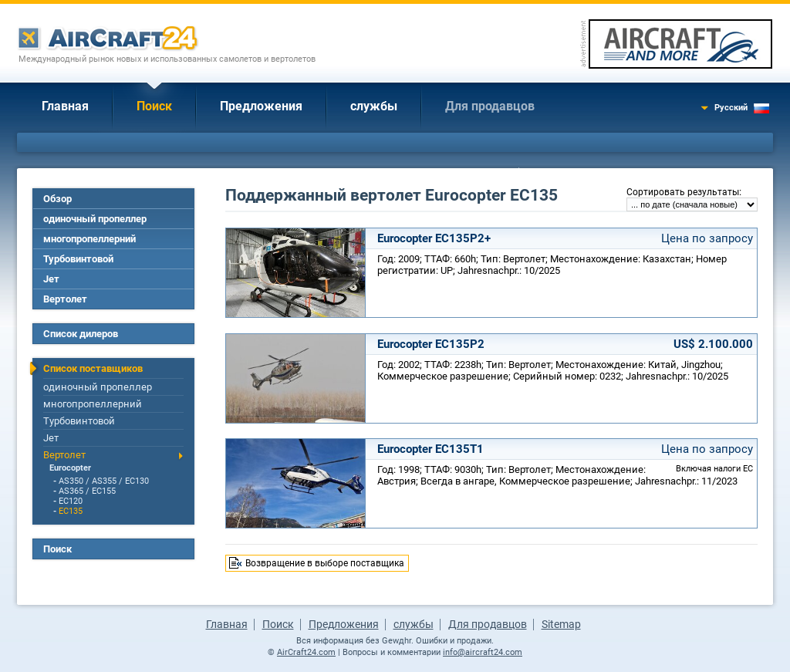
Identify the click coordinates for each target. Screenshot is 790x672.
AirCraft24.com (306, 652)
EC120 (71, 501)
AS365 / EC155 (87, 491)
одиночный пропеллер (95, 219)
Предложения (261, 106)
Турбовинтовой (78, 259)
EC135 (71, 511)
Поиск (154, 106)
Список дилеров (81, 334)
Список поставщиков (93, 368)
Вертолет (65, 299)
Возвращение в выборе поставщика (325, 563)
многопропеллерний (89, 239)
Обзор (57, 199)
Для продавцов (490, 106)
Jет (51, 279)
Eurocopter (70, 468)
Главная (65, 106)
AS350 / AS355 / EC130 (104, 481)
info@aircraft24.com (483, 652)
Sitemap (561, 624)
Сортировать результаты (683, 192)
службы (374, 106)
